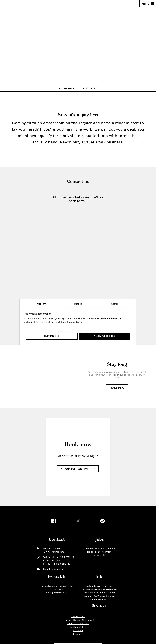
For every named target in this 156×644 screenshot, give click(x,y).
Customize (52, 336)
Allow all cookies (104, 336)
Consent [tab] (42, 304)
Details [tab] (78, 304)
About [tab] (114, 304)
